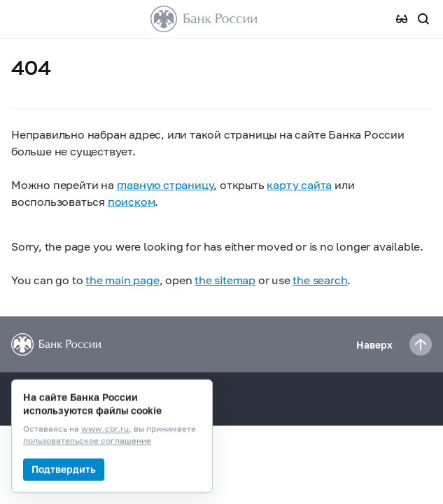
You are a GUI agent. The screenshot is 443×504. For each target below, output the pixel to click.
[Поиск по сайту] (423, 19)
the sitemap (225, 280)
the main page (122, 280)
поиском (132, 201)
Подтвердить (64, 469)
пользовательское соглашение (87, 441)
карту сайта (299, 184)
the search (320, 280)
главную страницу (166, 184)
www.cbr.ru (105, 429)
